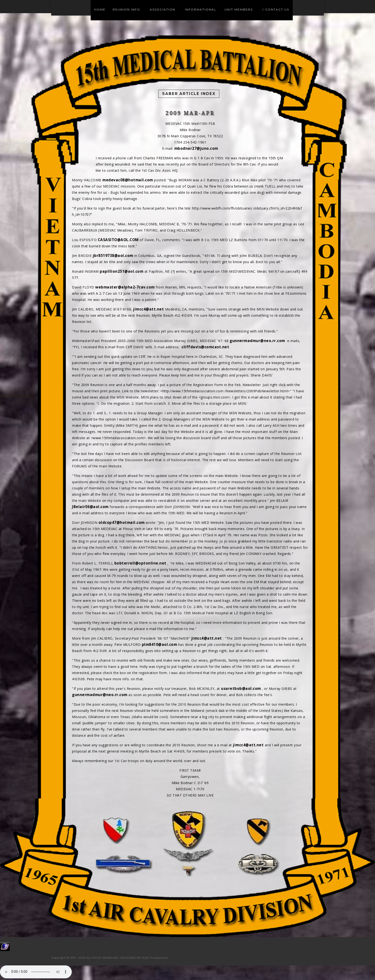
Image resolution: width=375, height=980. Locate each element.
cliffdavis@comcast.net (205, 347)
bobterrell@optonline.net (140, 563)
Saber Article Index (189, 94)
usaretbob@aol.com (241, 689)
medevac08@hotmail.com (128, 180)
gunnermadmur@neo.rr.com (257, 341)
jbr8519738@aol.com (113, 256)
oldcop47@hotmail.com (122, 523)
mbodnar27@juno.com (196, 148)
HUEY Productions (155, 958)
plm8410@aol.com (160, 645)
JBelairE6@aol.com (90, 507)
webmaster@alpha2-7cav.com (125, 287)
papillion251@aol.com (121, 271)
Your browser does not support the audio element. (36, 972)
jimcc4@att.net (149, 309)
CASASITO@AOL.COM (118, 240)
